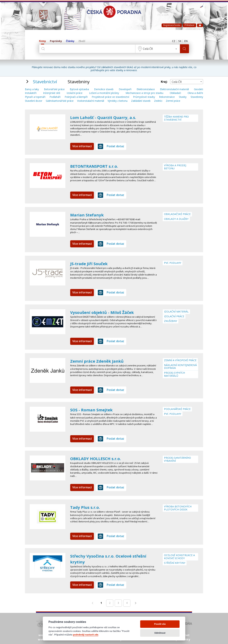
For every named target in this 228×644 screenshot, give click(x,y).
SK (178, 41)
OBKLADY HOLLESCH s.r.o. (97, 458)
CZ (171, 41)
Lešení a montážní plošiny (104, 93)
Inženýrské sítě (52, 93)
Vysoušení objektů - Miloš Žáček (104, 312)
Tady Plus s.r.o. (86, 507)
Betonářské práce (54, 89)
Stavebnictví (45, 82)
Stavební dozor (34, 101)
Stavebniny (197, 97)
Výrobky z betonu (118, 101)
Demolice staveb (104, 89)
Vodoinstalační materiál (91, 101)
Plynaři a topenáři (35, 97)
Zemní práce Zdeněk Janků (99, 361)
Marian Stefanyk (88, 215)
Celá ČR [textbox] (147, 49)
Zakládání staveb (141, 101)
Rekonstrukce (167, 97)
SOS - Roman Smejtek (93, 410)
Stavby (183, 97)
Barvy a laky (32, 89)
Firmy (42, 41)
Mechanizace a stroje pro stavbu (144, 93)
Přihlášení (189, 25)
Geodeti (199, 89)
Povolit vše (160, 624)
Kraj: (164, 82)
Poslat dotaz (111, 146)
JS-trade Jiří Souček (90, 263)
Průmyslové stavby (144, 97)
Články (70, 41)
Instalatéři (31, 93)
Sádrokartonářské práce (60, 101)
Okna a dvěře (195, 93)
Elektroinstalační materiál (174, 89)
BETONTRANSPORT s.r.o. (96, 166)
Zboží (82, 41)
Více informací (82, 146)
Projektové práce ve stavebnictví (110, 97)
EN (185, 41)
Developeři (125, 89)
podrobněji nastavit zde (86, 635)
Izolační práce (75, 93)
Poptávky (56, 41)
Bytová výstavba (79, 89)
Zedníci (158, 101)
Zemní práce (173, 101)
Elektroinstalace (146, 89)
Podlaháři (55, 97)
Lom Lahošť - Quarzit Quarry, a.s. (105, 117)
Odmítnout (160, 633)
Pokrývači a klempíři (76, 97)
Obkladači (175, 93)
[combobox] (157, 49)
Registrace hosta (172, 25)
